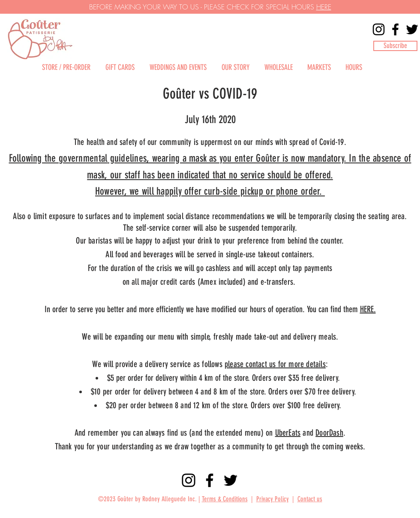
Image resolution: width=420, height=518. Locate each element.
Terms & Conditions (225, 499)
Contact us (310, 499)
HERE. (368, 309)
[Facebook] (395, 29)
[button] (395, 46)
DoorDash (329, 433)
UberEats (288, 433)
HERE (324, 7)
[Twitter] (412, 29)
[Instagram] (379, 29)
